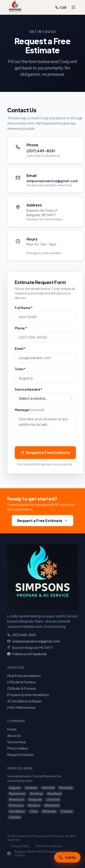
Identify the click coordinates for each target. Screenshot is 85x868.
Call (61, 7)
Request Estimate (20, 755)
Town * (20, 369)
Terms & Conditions (49, 846)
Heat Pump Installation (24, 676)
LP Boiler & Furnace (21, 682)
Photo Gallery (18, 748)
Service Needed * (29, 389)
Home (12, 729)
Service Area (16, 742)
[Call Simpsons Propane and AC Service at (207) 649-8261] (67, 857)
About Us (14, 736)
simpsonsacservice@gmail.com (34, 641)
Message (29, 410)
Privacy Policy (20, 846)
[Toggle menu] (73, 7)
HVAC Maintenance (21, 707)
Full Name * (24, 308)
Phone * (21, 328)
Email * (20, 348)
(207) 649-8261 (22, 635)
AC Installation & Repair (24, 701)
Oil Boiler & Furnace (22, 688)
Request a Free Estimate (45, 452)
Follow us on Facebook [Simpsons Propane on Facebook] (27, 654)
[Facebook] (9, 853)
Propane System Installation (28, 695)
